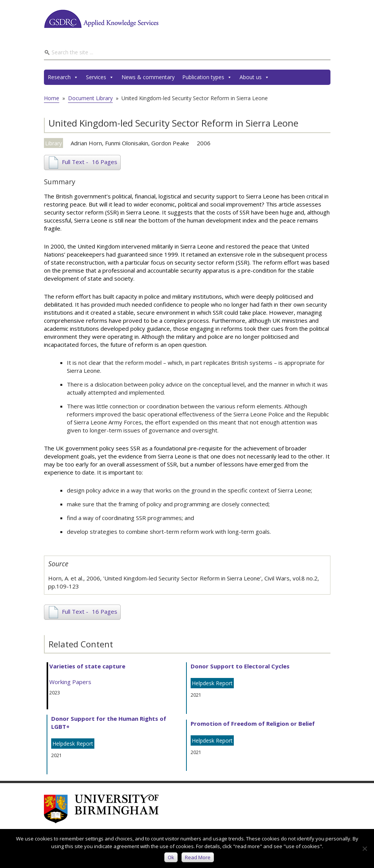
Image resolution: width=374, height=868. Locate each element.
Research (63, 77)
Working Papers (70, 682)
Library (53, 143)
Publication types (207, 77)
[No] (364, 848)
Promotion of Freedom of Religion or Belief (253, 723)
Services (100, 77)
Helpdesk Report (73, 744)
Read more (198, 857)
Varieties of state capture (87, 666)
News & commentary (148, 77)
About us (254, 77)
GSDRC (101, 19)
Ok (171, 857)
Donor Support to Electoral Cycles (240, 666)
